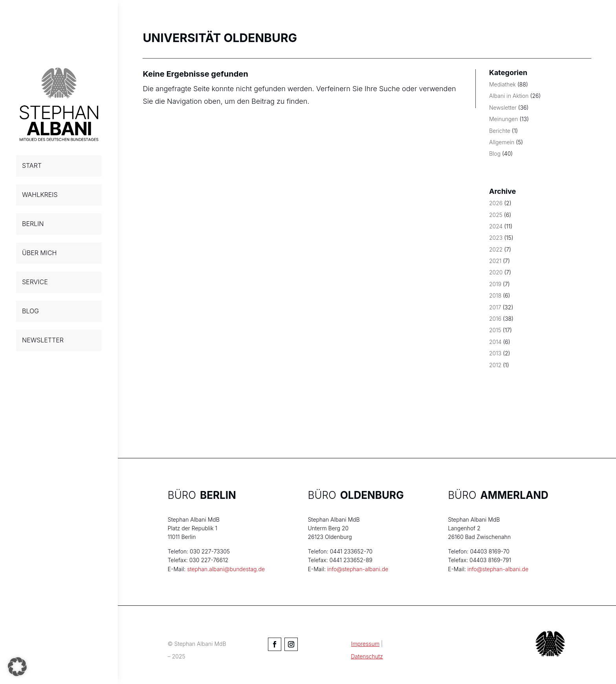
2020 (496, 272)
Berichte (500, 131)
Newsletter (503, 108)
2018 (495, 295)
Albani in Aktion (509, 96)
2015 (495, 330)
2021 (495, 261)
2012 (495, 365)
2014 (495, 342)
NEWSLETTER (43, 340)
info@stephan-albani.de (358, 569)
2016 (495, 319)
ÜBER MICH (39, 253)
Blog (495, 154)
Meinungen (504, 119)
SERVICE (35, 282)
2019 (495, 284)
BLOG (30, 311)
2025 (496, 215)
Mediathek (502, 84)
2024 (496, 226)
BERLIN (33, 224)
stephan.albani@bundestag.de (226, 569)
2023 (496, 238)
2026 (496, 203)
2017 (495, 307)
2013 (495, 353)
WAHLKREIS (40, 195)
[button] (17, 667)
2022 (496, 249)
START (32, 165)
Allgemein (502, 142)
